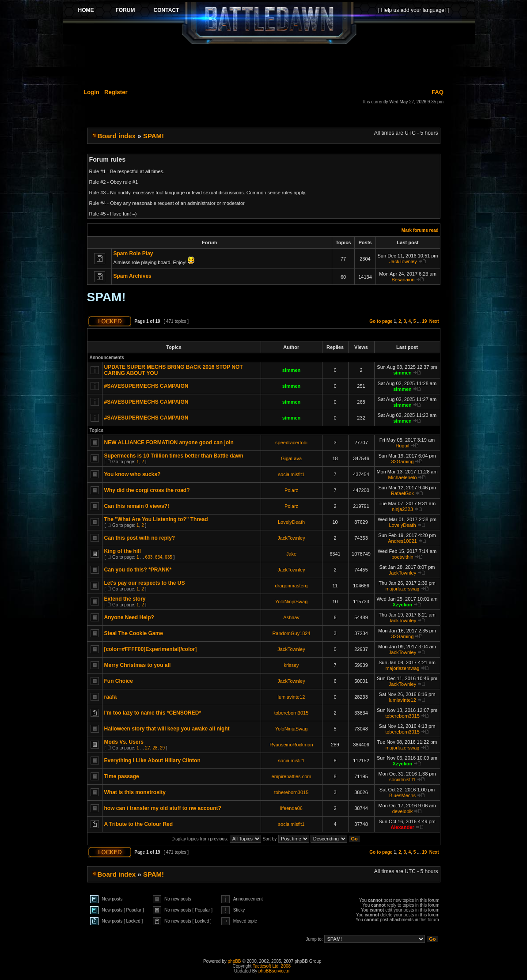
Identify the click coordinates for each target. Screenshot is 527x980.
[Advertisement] (269, 65)
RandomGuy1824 (291, 633)
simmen (292, 370)
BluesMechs (402, 795)
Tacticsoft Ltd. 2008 (272, 966)
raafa (111, 697)
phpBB (235, 961)
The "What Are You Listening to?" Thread (156, 519)
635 (169, 557)
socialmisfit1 (292, 474)
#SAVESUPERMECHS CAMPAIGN (146, 386)
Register (116, 92)
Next (434, 321)
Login (91, 92)
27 (148, 748)
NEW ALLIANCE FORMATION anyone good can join (169, 443)
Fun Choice (119, 681)
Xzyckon (403, 605)
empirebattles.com (292, 776)
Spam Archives (133, 276)
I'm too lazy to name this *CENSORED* (153, 713)
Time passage (122, 776)
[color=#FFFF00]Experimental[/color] (151, 649)
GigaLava (291, 458)
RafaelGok (402, 493)
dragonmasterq (292, 586)
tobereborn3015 (292, 713)
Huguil (402, 446)
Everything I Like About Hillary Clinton (152, 761)
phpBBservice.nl (274, 971)
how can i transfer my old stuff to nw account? (163, 808)
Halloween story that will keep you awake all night (167, 729)
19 (424, 321)
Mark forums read (420, 230)
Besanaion (403, 280)
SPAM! (154, 136)
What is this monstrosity (135, 792)
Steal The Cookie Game (134, 633)
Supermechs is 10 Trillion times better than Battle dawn (174, 456)
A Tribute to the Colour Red (139, 824)
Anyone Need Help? (129, 617)
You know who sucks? (133, 474)
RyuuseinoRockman (291, 745)
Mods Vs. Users (124, 742)
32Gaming (403, 462)
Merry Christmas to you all (138, 665)
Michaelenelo (403, 477)
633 (149, 557)
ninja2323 (402, 509)
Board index (117, 136)
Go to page (381, 321)
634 (159, 557)
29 (162, 748)
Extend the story (125, 599)
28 (155, 748)
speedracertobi (291, 443)
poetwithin (402, 557)
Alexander (402, 827)
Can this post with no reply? (140, 538)
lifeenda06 (291, 808)
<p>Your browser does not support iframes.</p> (269, 23)
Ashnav (291, 617)
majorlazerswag (402, 589)
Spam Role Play (133, 254)
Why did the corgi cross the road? (147, 490)
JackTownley (403, 261)
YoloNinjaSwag (292, 602)
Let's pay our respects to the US (145, 583)
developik (402, 811)
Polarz (291, 490)
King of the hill (123, 551)
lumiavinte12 (292, 697)
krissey (291, 665)
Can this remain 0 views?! (137, 506)
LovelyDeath (291, 522)
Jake (291, 554)
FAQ (438, 92)
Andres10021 (402, 541)
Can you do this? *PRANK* (138, 570)
